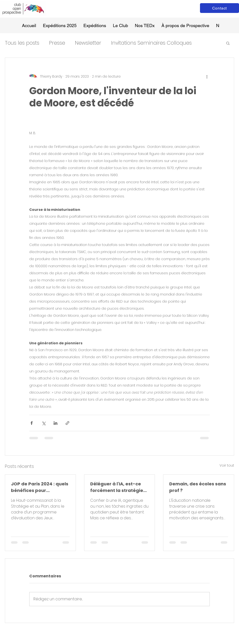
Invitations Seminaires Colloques (151, 43)
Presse (57, 43)
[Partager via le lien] (67, 423)
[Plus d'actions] (207, 76)
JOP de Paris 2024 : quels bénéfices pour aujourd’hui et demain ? (40, 487)
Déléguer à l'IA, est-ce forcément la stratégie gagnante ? (117, 487)
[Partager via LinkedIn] (55, 423)
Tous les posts (22, 43)
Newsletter (88, 43)
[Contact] (219, 8)
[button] (228, 43)
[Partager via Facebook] (32, 423)
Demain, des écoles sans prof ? (198, 487)
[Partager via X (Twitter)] (44, 423)
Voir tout (227, 465)
